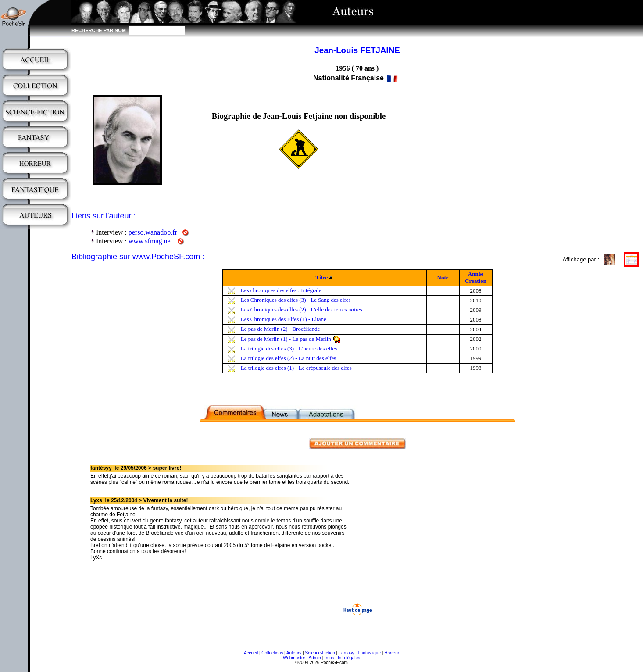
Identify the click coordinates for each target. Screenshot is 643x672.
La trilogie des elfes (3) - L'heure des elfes (289, 349)
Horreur (392, 653)
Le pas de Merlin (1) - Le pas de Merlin (286, 339)
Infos (329, 658)
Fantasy (347, 653)
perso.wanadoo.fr (153, 232)
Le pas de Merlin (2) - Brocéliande (280, 329)
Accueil (251, 653)
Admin (315, 658)
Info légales (349, 658)
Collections (272, 653)
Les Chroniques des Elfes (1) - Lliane (284, 319)
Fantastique (369, 653)
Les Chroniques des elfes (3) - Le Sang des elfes (296, 300)
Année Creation (476, 277)
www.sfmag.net (150, 241)
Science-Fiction (320, 653)
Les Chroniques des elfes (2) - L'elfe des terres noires (302, 309)
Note (443, 277)
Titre (322, 277)
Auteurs (294, 653)
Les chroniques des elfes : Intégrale (281, 290)
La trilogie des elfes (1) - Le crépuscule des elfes (296, 368)
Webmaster (294, 658)
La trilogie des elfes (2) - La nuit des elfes (289, 358)
